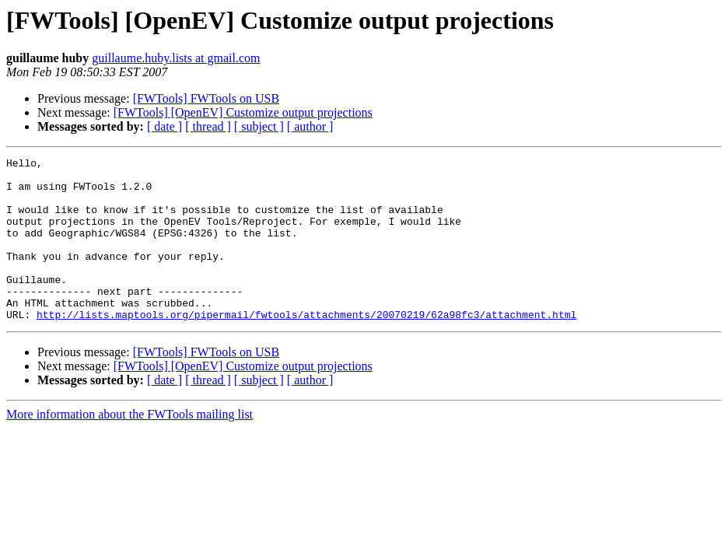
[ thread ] (208, 126)
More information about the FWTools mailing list (129, 447)
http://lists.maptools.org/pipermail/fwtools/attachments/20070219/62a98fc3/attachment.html (306, 347)
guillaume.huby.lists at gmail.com (176, 58)
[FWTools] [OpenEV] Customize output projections (243, 112)
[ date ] (164, 126)
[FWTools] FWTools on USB (206, 98)
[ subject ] (259, 126)
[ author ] (310, 126)
